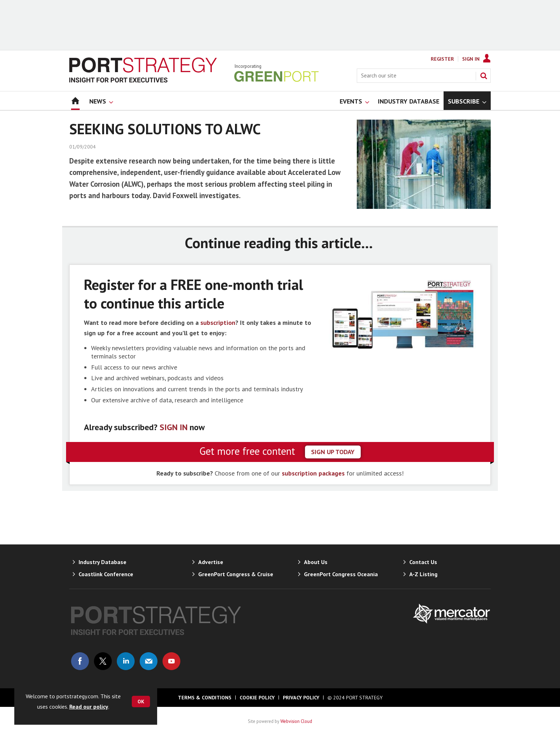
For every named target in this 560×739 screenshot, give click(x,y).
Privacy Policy (301, 698)
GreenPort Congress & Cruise (236, 574)
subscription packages (313, 473)
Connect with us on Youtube (171, 661)
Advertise (211, 562)
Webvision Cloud (296, 721)
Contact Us (423, 562)
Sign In (471, 59)
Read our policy (89, 707)
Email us (149, 661)
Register (442, 59)
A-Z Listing (423, 574)
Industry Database (102, 562)
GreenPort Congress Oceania (341, 574)
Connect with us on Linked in (126, 661)
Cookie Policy (257, 698)
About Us (316, 562)
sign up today (333, 452)
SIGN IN (174, 427)
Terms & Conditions (205, 698)
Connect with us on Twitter (103, 661)
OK (141, 702)
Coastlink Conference (106, 574)
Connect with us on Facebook (80, 661)
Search (484, 76)
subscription (218, 323)
